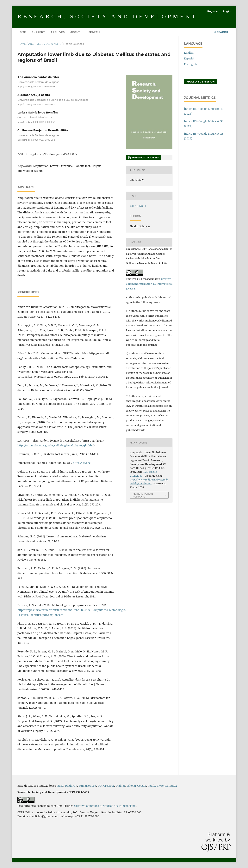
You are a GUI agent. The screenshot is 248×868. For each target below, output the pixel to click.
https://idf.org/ (82, 463)
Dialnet (120, 786)
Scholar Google (136, 786)
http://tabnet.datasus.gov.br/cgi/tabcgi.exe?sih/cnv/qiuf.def (56, 445)
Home (22, 32)
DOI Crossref (106, 786)
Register (213, 11)
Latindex (171, 786)
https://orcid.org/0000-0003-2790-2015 (36, 140)
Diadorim (71, 786)
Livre (160, 786)
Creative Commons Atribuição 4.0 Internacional (105, 806)
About (75, 32)
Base (60, 786)
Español (189, 58)
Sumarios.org (87, 786)
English (189, 53)
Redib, (152, 786)
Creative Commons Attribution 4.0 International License (149, 284)
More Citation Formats (143, 495)
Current (38, 32)
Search (94, 32)
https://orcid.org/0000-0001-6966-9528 (36, 87)
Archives (58, 32)
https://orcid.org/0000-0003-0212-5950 (36, 104)
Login (227, 11)
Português (191, 64)
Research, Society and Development (107, 16)
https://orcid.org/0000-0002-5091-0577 (36, 122)
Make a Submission (201, 82)
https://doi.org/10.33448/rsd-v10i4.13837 (51, 154)
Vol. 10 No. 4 (52, 44)
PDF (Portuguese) (145, 157)
